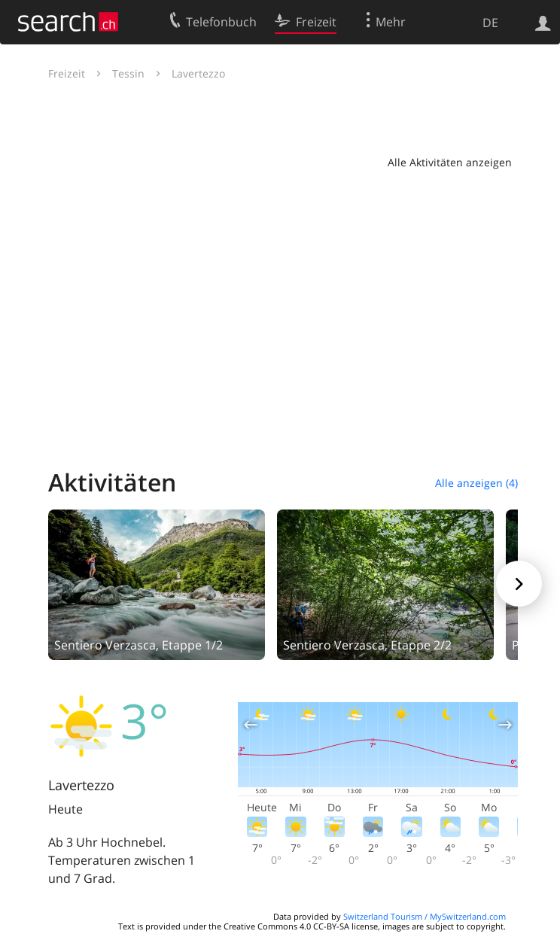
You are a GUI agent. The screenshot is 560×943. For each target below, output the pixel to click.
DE (490, 23)
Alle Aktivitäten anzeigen (450, 162)
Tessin (128, 73)
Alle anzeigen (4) (476, 483)
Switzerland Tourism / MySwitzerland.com (425, 916)
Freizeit (67, 73)
